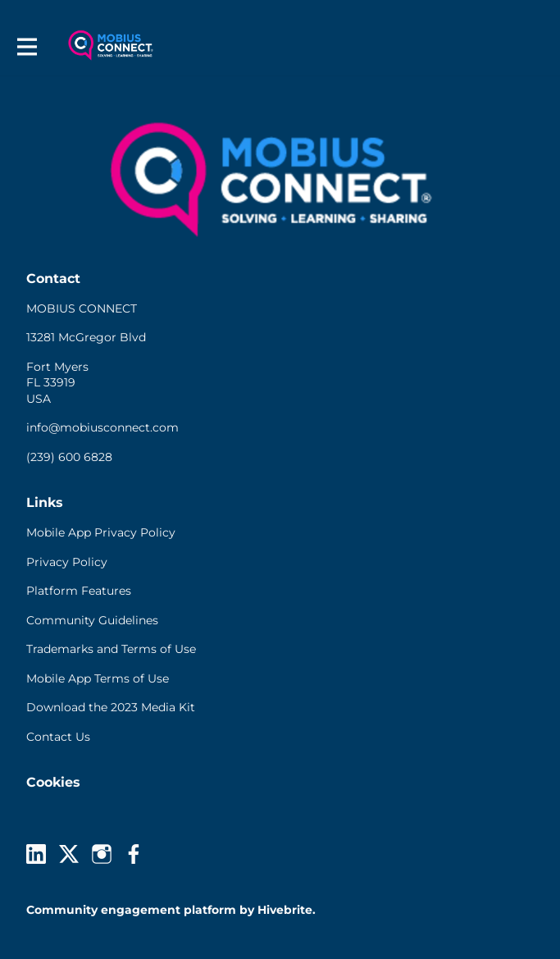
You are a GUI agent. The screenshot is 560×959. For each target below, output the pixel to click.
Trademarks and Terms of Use (111, 649)
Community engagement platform (131, 910)
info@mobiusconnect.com (102, 427)
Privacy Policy (67, 562)
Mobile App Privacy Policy (101, 532)
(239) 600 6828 (69, 457)
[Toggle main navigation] (26, 46)
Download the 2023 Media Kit (111, 707)
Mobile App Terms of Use (98, 678)
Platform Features (79, 591)
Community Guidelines (92, 620)
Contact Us (58, 737)
